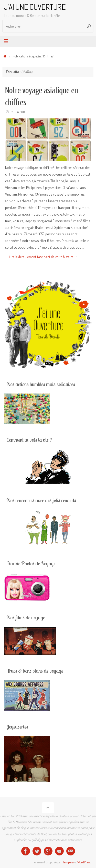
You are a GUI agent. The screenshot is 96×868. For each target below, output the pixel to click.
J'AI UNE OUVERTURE (35, 7)
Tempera (68, 862)
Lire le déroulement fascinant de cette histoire (44, 257)
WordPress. (84, 862)
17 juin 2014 (18, 112)
